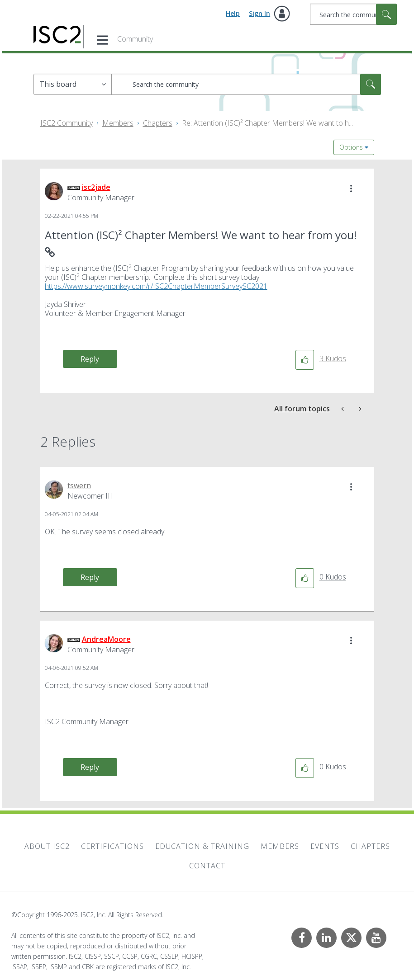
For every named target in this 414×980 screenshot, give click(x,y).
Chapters (158, 123)
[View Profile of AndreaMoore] (106, 639)
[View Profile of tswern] (79, 485)
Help (233, 13)
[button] (351, 188)
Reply (90, 359)
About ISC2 (47, 846)
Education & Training (202, 846)
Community (135, 39)
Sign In (259, 13)
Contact (207, 866)
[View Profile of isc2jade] (96, 187)
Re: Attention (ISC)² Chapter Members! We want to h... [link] (267, 123)
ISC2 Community (67, 123)
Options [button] (351, 147)
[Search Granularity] (73, 84)
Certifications (112, 846)
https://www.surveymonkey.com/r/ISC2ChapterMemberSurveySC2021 (156, 286)
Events (325, 846)
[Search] (353, 14)
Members (118, 123)
